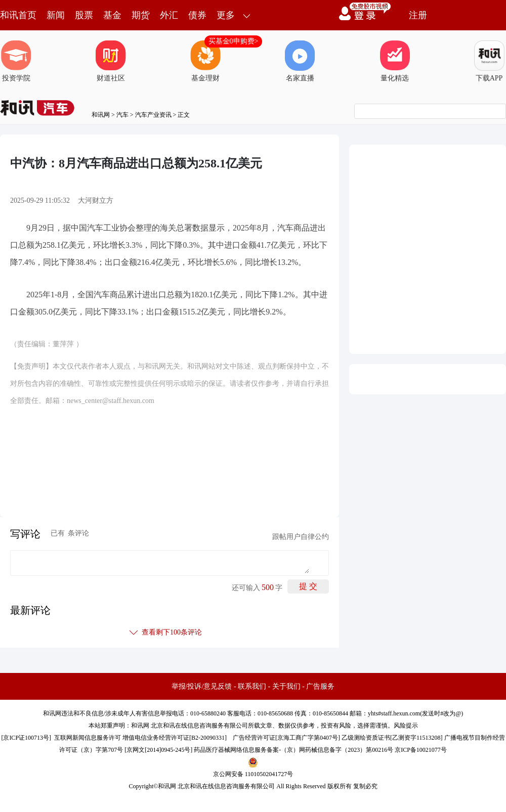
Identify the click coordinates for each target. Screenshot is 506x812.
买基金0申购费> (234, 41)
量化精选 (395, 61)
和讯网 (101, 115)
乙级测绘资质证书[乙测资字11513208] (392, 738)
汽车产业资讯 (153, 115)
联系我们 (252, 686)
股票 (84, 15)
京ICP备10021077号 (421, 750)
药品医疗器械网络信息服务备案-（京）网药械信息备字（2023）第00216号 (293, 750)
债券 (197, 15)
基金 (112, 15)
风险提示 (406, 726)
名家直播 (300, 61)
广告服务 (320, 686)
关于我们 (286, 686)
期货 (141, 15)
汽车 (122, 115)
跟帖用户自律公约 (301, 537)
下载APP (489, 61)
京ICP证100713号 (26, 738)
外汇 (169, 15)
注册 (418, 15)
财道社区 (111, 61)
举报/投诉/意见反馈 (202, 686)
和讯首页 (18, 15)
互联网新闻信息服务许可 (88, 738)
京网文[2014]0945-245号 (158, 750)
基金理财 (205, 61)
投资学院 (16, 61)
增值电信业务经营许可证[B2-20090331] (175, 738)
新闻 (56, 15)
